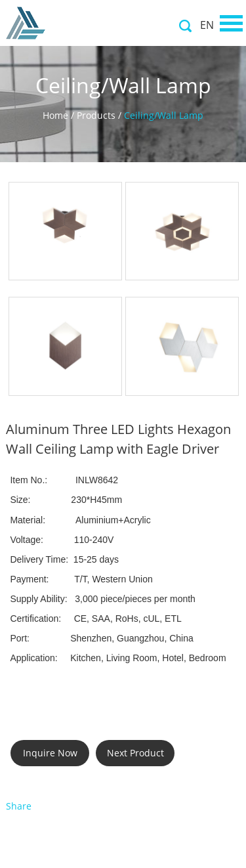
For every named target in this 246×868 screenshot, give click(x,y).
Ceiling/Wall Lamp (164, 115)
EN (207, 25)
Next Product (135, 753)
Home (55, 115)
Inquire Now (50, 753)
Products (96, 115)
